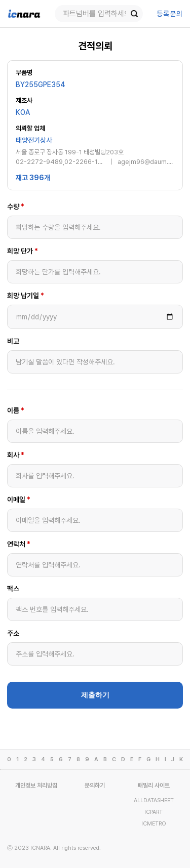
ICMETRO (154, 824)
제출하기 (95, 695)
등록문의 (170, 14)
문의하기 (95, 786)
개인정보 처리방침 (36, 786)
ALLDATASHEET (154, 800)
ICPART (154, 812)
